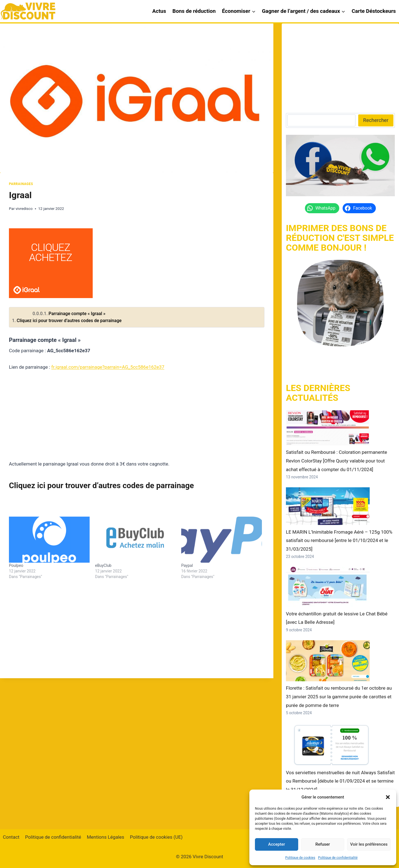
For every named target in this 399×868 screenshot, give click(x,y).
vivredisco (24, 208)
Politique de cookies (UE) (156, 837)
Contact (11, 837)
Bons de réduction (194, 11)
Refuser (322, 844)
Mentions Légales (106, 837)
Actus (159, 11)
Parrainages (21, 184)
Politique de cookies (300, 858)
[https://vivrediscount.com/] (340, 303)
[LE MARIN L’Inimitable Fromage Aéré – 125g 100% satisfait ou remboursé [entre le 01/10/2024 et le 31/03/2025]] (328, 506)
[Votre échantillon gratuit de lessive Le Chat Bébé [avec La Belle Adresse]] (328, 587)
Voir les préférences (369, 844)
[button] (388, 797)
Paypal (187, 565)
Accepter (276, 844)
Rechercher (376, 120)
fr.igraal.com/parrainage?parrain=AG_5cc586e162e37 (108, 367)
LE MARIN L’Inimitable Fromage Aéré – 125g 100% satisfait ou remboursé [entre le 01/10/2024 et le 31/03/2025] (339, 540)
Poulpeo (16, 565)
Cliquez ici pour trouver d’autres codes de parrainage (69, 321)
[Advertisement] (137, 419)
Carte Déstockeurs (374, 11)
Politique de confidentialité (338, 858)
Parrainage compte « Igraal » (77, 314)
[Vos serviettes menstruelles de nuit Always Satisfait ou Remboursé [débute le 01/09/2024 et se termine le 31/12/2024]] (328, 744)
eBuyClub (103, 565)
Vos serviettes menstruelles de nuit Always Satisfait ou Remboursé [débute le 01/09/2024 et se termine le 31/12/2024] (340, 781)
